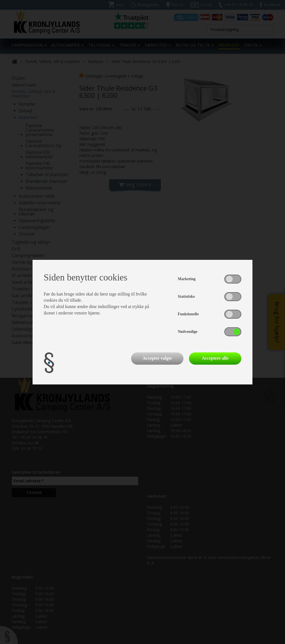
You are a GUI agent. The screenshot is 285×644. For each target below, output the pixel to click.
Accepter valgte (157, 358)
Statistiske (186, 296)
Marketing (187, 279)
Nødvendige (188, 332)
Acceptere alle (215, 358)
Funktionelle (188, 314)
